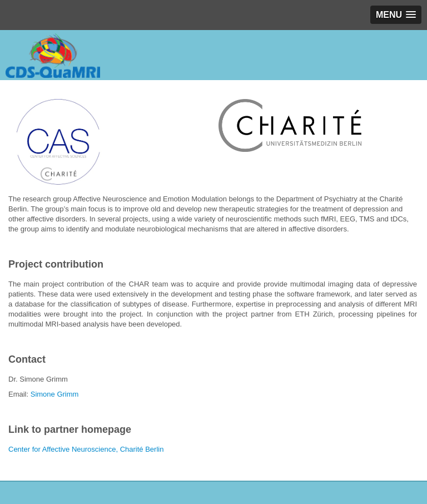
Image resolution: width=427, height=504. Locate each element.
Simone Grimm (55, 394)
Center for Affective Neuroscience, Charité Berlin (86, 449)
